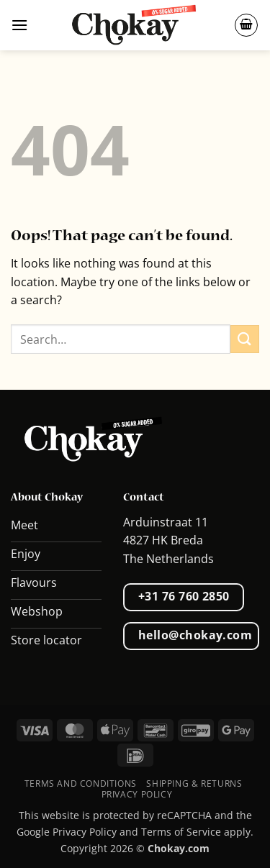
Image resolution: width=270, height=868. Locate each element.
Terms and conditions (81, 784)
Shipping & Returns (194, 784)
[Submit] (245, 339)
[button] (19, 25)
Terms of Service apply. (197, 832)
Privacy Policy (137, 794)
